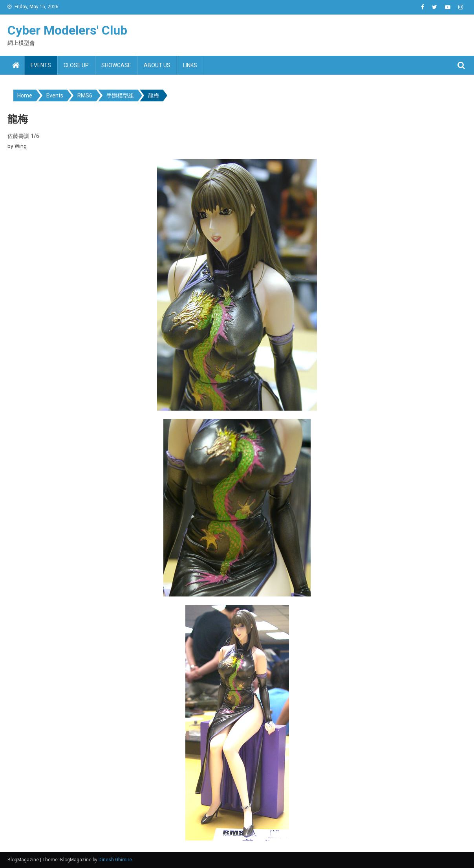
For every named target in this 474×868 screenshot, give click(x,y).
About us (157, 65)
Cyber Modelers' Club (67, 30)
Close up (76, 65)
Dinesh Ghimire (115, 860)
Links (190, 65)
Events (41, 65)
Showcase (116, 65)
